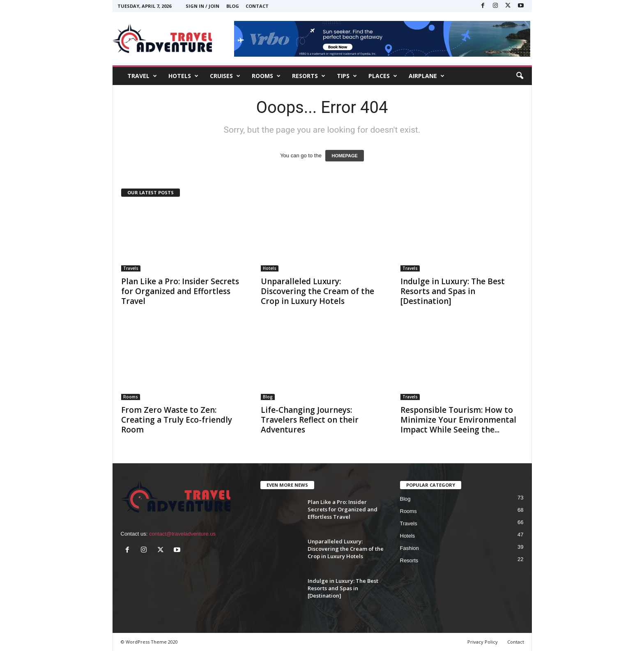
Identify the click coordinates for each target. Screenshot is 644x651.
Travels (131, 268)
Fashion (409, 548)
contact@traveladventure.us (182, 534)
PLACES (383, 76)
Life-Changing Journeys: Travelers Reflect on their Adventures (310, 420)
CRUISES (225, 76)
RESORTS (309, 76)
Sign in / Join (202, 6)
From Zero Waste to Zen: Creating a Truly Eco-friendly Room (177, 420)
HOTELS (183, 76)
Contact (257, 6)
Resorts (409, 560)
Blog (233, 6)
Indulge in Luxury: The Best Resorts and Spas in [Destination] (453, 291)
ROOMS (266, 76)
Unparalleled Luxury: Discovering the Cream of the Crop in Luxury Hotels (317, 291)
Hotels (270, 268)
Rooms (131, 397)
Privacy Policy (483, 642)
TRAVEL (142, 76)
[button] (520, 76)
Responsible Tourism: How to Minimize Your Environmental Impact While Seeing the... (458, 420)
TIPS (347, 76)
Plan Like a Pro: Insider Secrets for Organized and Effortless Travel (180, 291)
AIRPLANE (427, 76)
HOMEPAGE (344, 156)
